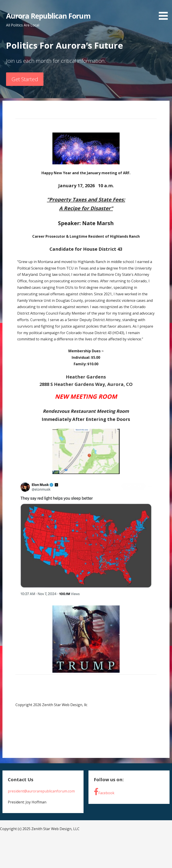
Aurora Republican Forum (48, 16)
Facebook (104, 792)
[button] (165, 11)
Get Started (25, 79)
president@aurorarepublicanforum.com (41, 791)
